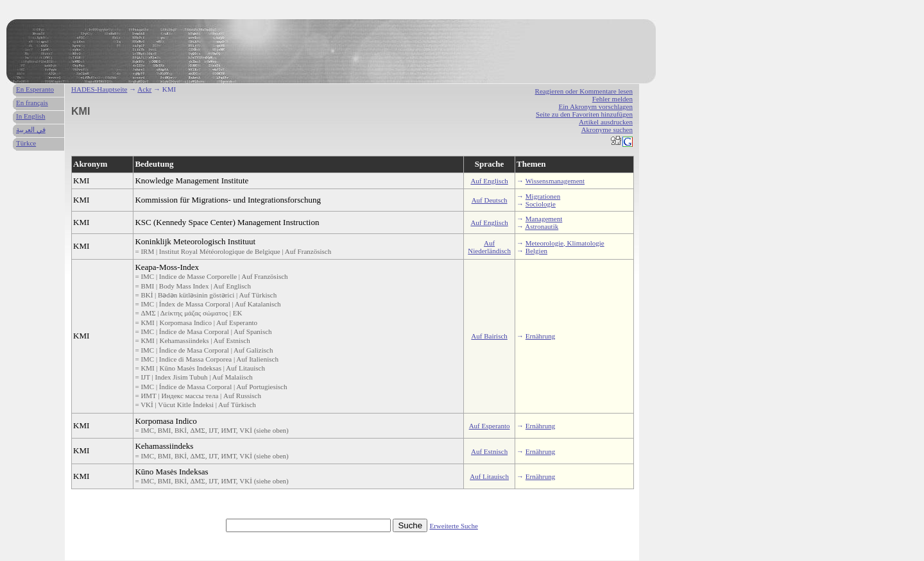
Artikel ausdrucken (606, 122)
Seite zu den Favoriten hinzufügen (584, 114)
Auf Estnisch (489, 451)
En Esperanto (35, 89)
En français (32, 103)
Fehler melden (612, 99)
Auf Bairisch (489, 336)
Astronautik (542, 226)
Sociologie (541, 204)
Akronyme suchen (607, 130)
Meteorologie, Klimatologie (565, 243)
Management (544, 219)
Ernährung (540, 336)
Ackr (144, 89)
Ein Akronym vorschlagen (596, 106)
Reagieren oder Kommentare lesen (584, 91)
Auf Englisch (489, 181)
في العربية (31, 130)
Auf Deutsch (490, 200)
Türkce (26, 143)
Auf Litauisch (489, 476)
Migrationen (543, 196)
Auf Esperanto (490, 426)
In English (31, 116)
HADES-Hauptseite (99, 89)
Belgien (536, 251)
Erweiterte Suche (453, 526)
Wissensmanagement (555, 181)
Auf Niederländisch (489, 247)
